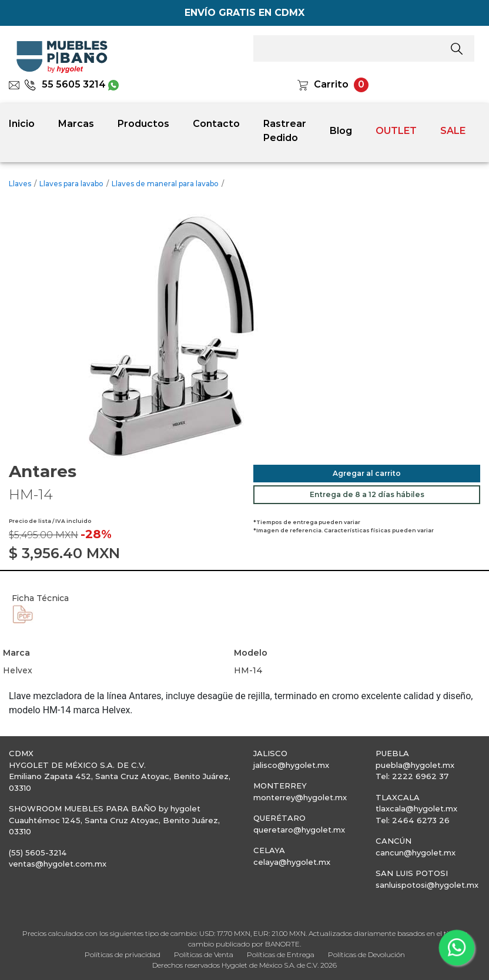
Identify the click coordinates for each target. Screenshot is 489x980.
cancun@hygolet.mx (416, 853)
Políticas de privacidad (123, 954)
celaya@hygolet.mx (292, 862)
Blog (341, 131)
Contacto (216, 124)
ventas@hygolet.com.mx (58, 864)
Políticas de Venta (204, 954)
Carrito (331, 84)
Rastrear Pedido (285, 131)
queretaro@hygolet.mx (299, 830)
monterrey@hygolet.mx (300, 797)
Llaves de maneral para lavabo (165, 184)
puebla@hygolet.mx (415, 765)
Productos (143, 124)
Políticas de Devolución (366, 954)
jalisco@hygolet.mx (291, 765)
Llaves (20, 184)
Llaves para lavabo (71, 184)
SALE (453, 131)
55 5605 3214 (65, 84)
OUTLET (396, 131)
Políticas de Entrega (281, 954)
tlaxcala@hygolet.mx (416, 808)
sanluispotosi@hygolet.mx (427, 885)
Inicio (22, 124)
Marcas (76, 124)
